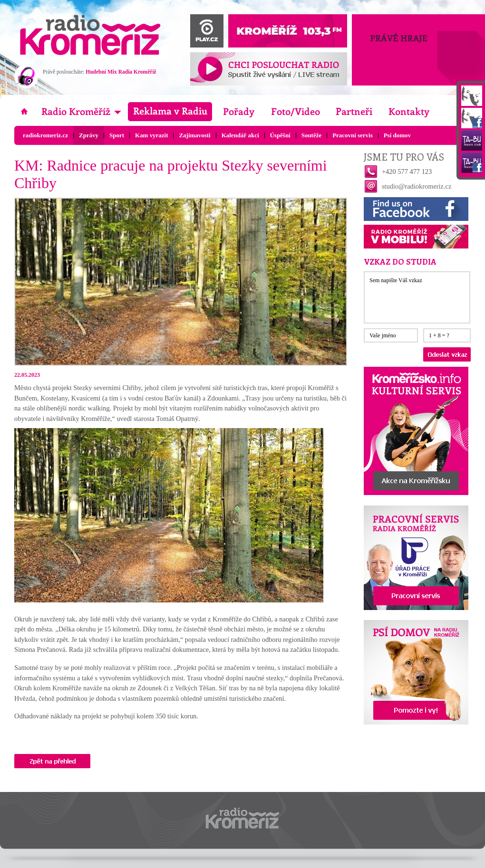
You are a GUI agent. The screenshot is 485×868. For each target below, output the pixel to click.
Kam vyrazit (151, 135)
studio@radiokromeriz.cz (417, 186)
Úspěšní (280, 135)
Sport (117, 135)
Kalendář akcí (240, 135)
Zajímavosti (194, 135)
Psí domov (397, 135)
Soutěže (311, 135)
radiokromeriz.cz (45, 135)
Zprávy (89, 135)
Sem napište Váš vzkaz (417, 297)
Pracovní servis (353, 135)
